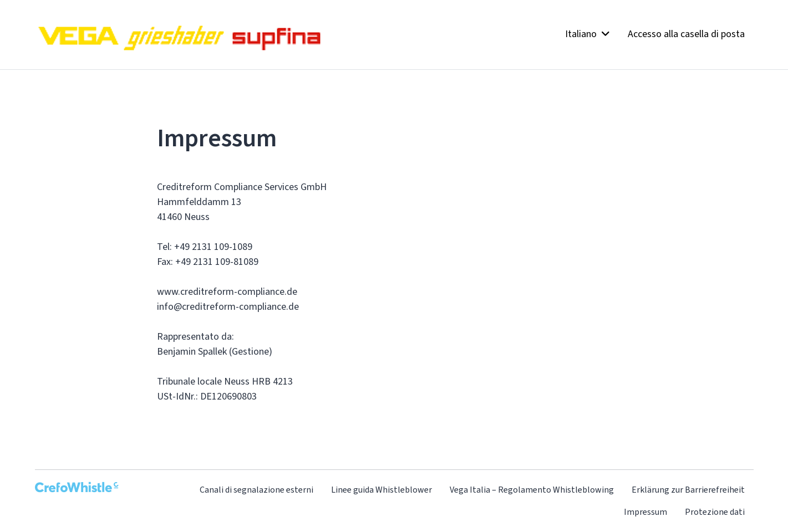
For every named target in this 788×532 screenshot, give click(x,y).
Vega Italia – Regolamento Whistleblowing (532, 490)
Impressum (645, 512)
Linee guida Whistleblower (382, 490)
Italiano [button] (588, 34)
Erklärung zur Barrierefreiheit (688, 490)
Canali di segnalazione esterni (256, 490)
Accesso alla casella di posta (686, 34)
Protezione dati (715, 512)
